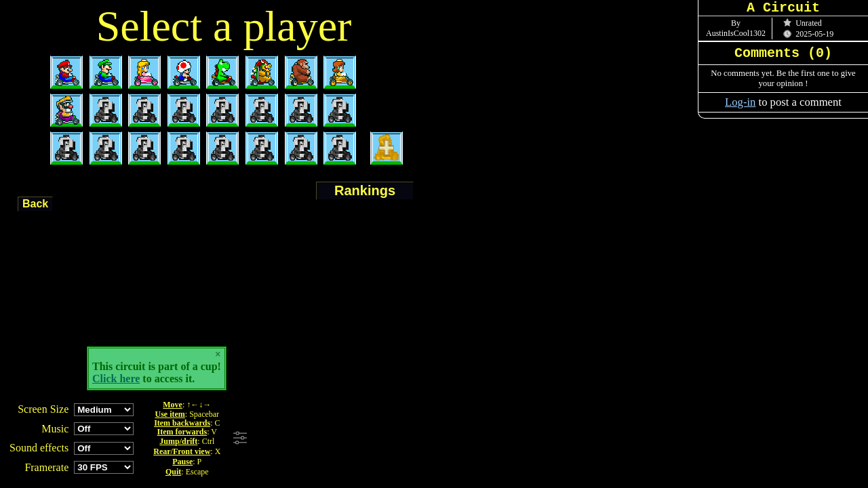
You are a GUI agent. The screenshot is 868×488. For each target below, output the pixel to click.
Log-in (740, 102)
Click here (116, 379)
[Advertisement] (436, 439)
